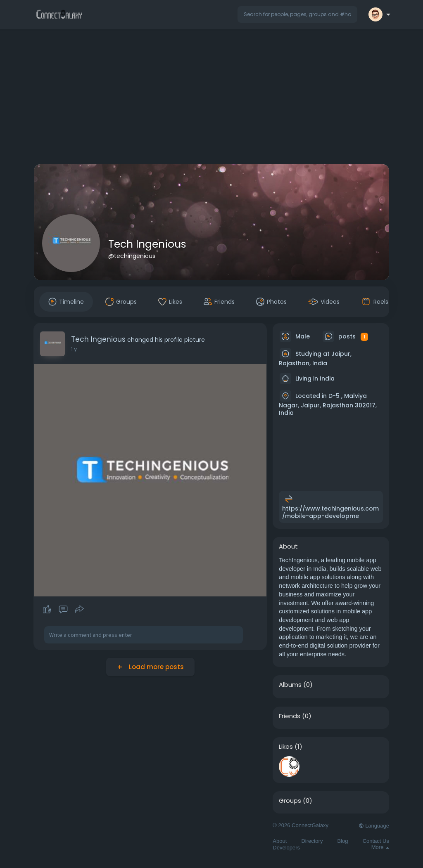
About (280, 841)
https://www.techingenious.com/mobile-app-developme (330, 512)
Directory (312, 841)
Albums (290, 685)
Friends (290, 716)
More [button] (380, 847)
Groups (290, 801)
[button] (297, 14)
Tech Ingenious (147, 244)
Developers (286, 848)
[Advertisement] (211, 98)
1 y (74, 349)
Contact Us (376, 841)
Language (374, 826)
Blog (343, 841)
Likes (286, 747)
